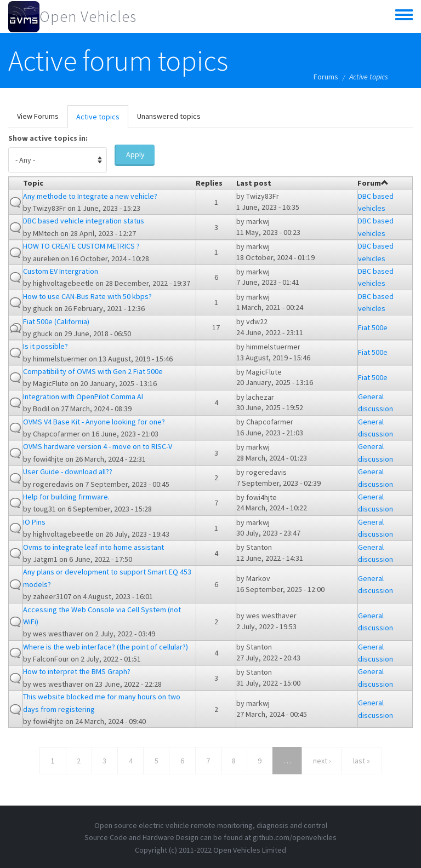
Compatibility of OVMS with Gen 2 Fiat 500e (93, 371)
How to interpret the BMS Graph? (77, 671)
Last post (254, 183)
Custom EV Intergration (61, 271)
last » (362, 761)
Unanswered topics (169, 116)
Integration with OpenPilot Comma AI (83, 396)
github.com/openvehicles (295, 837)
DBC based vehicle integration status (84, 221)
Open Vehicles (88, 16)
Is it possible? (45, 346)
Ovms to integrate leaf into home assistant (93, 547)
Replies (209, 183)
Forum (373, 183)
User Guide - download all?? (68, 472)
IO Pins (34, 522)
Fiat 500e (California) (56, 321)
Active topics (102, 120)
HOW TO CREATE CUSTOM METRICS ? (81, 246)
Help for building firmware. (66, 497)
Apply (135, 154)
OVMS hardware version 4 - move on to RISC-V (98, 446)
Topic (33, 183)
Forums (326, 77)
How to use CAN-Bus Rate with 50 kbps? (87, 296)
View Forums (38, 116)
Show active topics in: (48, 138)
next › (322, 761)
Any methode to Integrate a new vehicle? (90, 196)
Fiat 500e (373, 327)
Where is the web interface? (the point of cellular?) (106, 647)
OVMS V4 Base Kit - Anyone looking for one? (94, 422)
